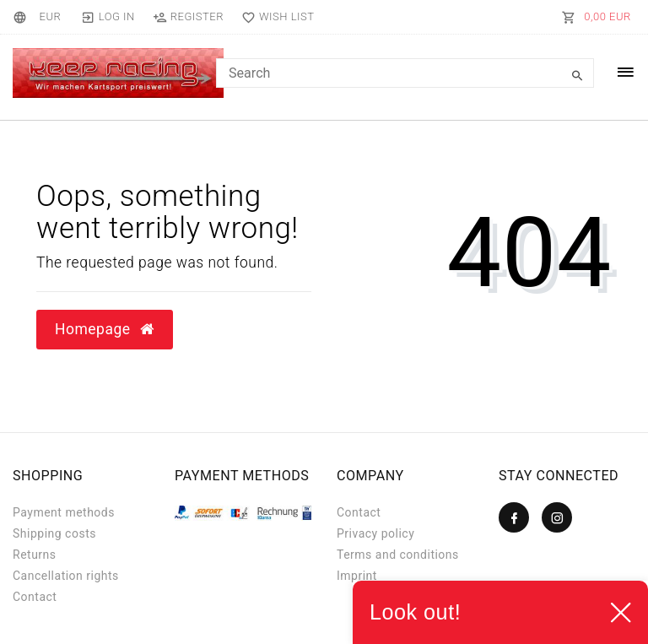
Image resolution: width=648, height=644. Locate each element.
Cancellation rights (66, 576)
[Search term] (405, 73)
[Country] (22, 17)
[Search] (577, 76)
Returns (35, 555)
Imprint (357, 576)
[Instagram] (557, 517)
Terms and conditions (398, 555)
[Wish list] (274, 17)
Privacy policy (375, 533)
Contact (35, 597)
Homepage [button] (105, 329)
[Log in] (108, 17)
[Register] (188, 17)
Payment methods (64, 512)
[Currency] (50, 17)
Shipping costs (54, 533)
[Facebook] (514, 517)
